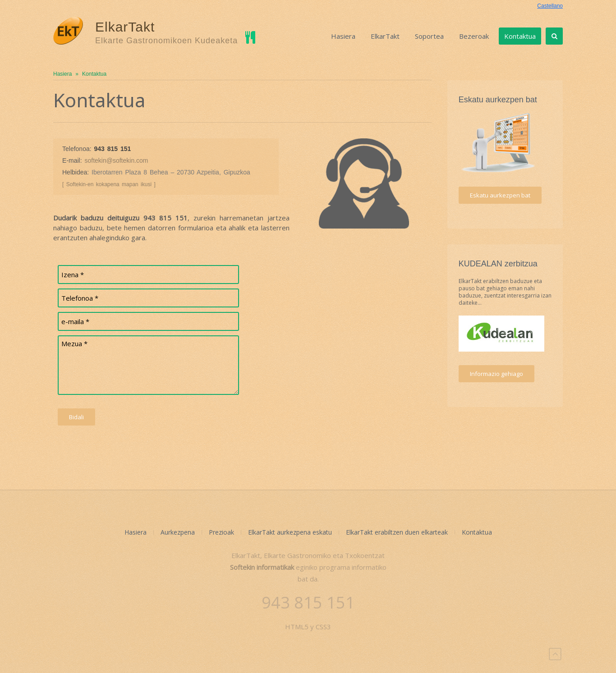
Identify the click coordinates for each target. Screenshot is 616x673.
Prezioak (221, 532)
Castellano (550, 6)
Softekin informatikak (262, 567)
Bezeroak (474, 36)
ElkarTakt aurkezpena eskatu (290, 532)
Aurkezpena (178, 532)
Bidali (76, 417)
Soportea (429, 36)
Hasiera (343, 36)
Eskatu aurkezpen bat (500, 195)
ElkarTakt (385, 36)
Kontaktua (520, 36)
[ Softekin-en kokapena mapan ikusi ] (109, 184)
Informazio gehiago (496, 374)
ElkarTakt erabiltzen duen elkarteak (397, 532)
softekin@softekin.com (116, 160)
